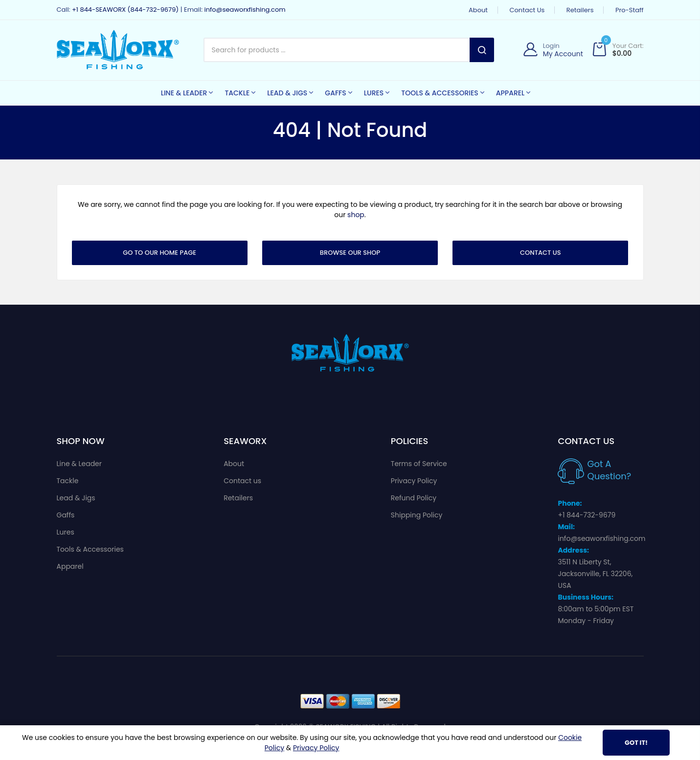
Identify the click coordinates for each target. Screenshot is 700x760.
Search (482, 50)
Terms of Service (419, 464)
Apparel (70, 566)
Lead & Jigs (76, 498)
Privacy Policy (414, 481)
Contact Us (541, 253)
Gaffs (66, 515)
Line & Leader (79, 464)
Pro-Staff (630, 10)
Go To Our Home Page (159, 253)
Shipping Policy (417, 515)
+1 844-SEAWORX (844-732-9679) (125, 10)
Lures (66, 532)
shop (356, 215)
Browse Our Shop (350, 253)
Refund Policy (414, 498)
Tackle (68, 481)
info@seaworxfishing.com (245, 10)
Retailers (580, 10)
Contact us (527, 10)
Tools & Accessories (90, 549)
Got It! (636, 743)
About (478, 10)
